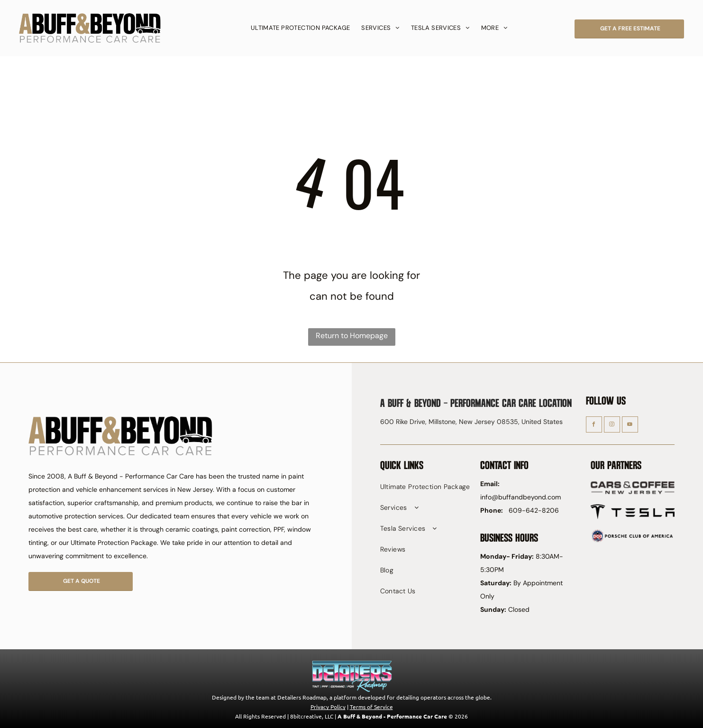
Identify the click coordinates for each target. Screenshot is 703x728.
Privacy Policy (328, 707)
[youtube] (630, 426)
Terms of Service (371, 707)
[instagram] (612, 426)
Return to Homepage (352, 336)
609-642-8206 (534, 510)
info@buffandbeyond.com (520, 497)
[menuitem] (301, 28)
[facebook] (594, 426)
